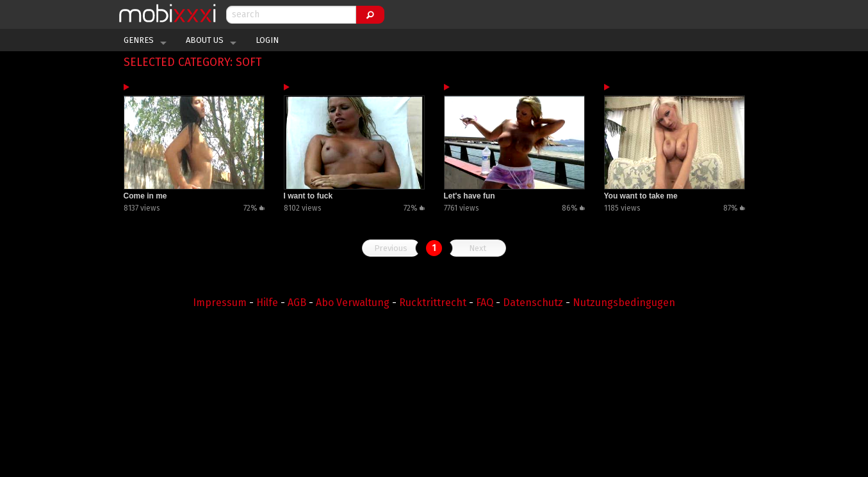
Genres (139, 40)
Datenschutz (533, 303)
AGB (297, 303)
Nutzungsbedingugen (624, 303)
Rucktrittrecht (433, 303)
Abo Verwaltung (353, 303)
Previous (391, 248)
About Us (205, 40)
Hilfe (267, 303)
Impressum (220, 303)
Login (267, 40)
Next (478, 248)
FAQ (485, 303)
